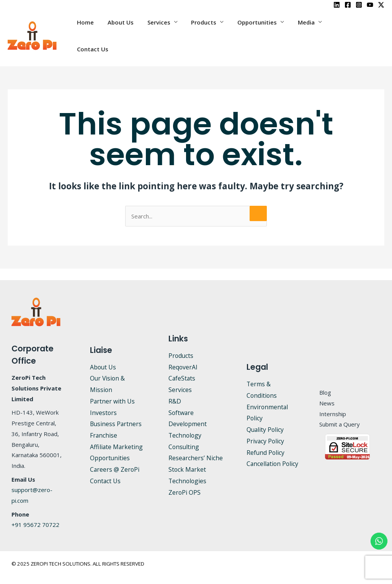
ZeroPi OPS (185, 479)
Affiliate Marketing (117, 434)
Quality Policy (266, 417)
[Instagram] (359, 5)
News (327, 390)
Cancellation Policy (273, 451)
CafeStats (182, 365)
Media (309, 29)
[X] (381, 5)
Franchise (104, 422)
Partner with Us (113, 388)
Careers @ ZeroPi (115, 456)
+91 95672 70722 (35, 512)
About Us (132, 29)
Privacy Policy (266, 428)
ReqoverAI (183, 354)
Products (211, 29)
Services (168, 29)
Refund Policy (266, 440)
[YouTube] (370, 5)
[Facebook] (348, 5)
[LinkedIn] (337, 5)
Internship (333, 401)
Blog (325, 379)
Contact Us (351, 29)
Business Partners (116, 411)
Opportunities (262, 29)
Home (99, 29)
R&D (175, 388)
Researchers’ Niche (196, 445)
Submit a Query (340, 411)
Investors (104, 400)
